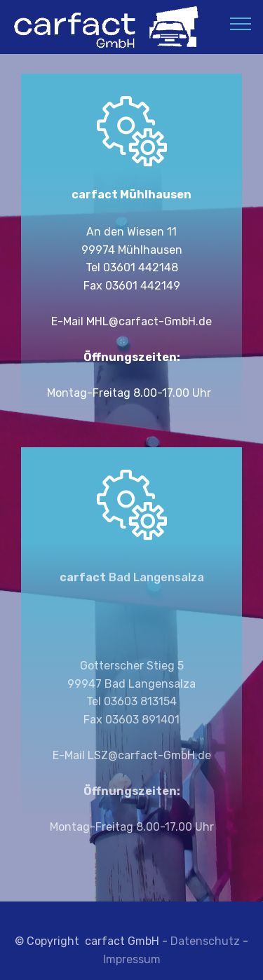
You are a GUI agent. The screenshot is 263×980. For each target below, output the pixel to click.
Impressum (132, 967)
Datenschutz (205, 949)
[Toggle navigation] (241, 23)
